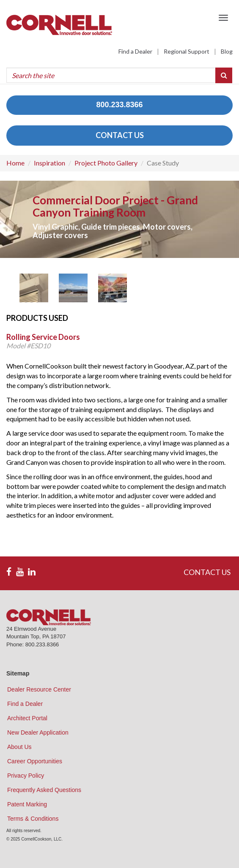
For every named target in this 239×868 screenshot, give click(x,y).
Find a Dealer (135, 51)
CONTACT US (120, 135)
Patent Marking (27, 804)
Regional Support (187, 51)
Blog (227, 51)
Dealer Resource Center (39, 689)
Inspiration (49, 163)
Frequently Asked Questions (44, 790)
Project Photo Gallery (106, 163)
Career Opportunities (35, 761)
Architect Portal (27, 718)
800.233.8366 (119, 105)
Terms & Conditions (33, 819)
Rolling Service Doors (43, 337)
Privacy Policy (26, 776)
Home (15, 163)
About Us (19, 747)
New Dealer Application (38, 732)
